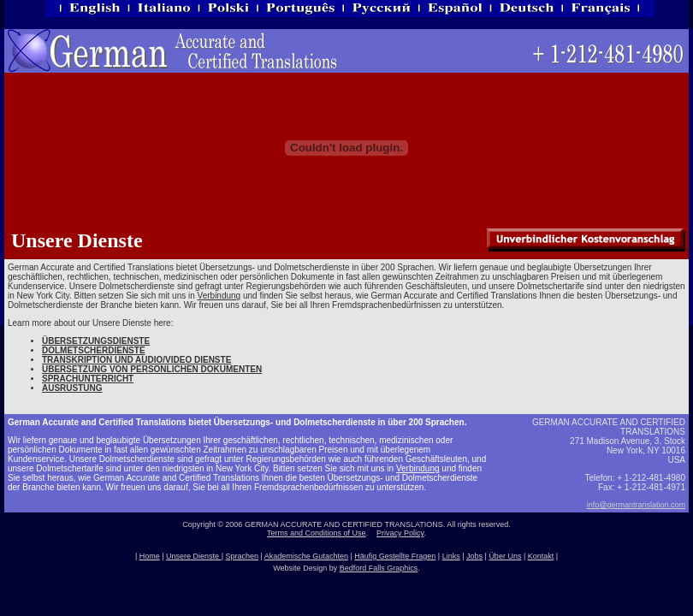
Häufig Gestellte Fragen (395, 556)
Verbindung (219, 296)
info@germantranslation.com (636, 505)
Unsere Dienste (194, 556)
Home (150, 556)
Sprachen (242, 556)
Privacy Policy (400, 533)
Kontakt (541, 556)
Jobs (474, 556)
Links (451, 556)
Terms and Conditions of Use (317, 533)
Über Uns (505, 556)
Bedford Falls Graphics (379, 568)
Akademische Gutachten (306, 556)
